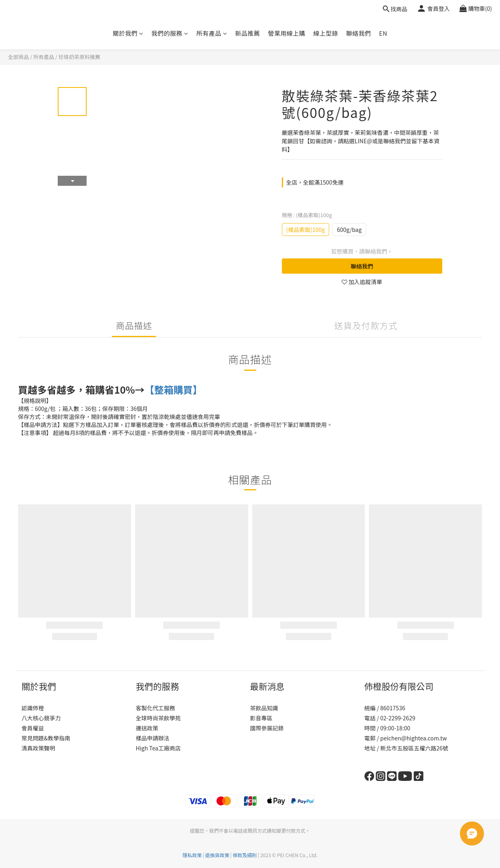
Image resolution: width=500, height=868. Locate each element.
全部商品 (18, 57)
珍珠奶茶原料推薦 (79, 57)
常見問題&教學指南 (46, 738)
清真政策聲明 (38, 748)
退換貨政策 (217, 855)
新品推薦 (247, 33)
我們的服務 (170, 33)
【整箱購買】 (173, 389)
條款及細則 (245, 855)
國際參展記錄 (267, 728)
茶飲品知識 (264, 708)
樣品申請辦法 (153, 738)
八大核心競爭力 (41, 718)
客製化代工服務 (156, 708)
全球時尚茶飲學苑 (158, 718)
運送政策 (147, 728)
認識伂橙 (33, 708)
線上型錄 (326, 33)
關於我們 (128, 33)
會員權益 (33, 728)
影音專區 (261, 718)
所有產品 (212, 33)
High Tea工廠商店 (158, 748)
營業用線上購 (286, 33)
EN (383, 33)
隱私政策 (192, 855)
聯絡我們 (358, 33)
